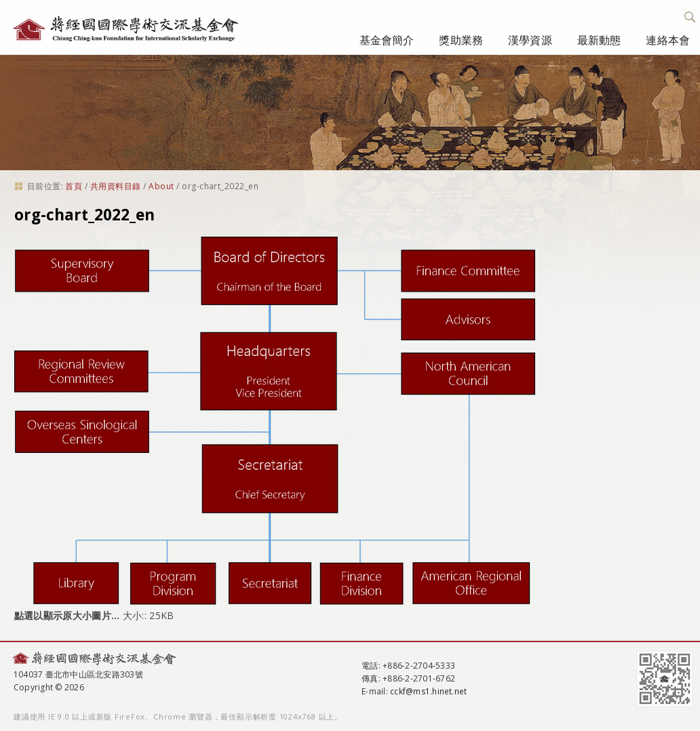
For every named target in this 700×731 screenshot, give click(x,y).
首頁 (74, 186)
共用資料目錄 (116, 186)
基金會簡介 (387, 40)
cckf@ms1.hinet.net (428, 691)
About (161, 186)
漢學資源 (530, 40)
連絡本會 (668, 40)
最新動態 (599, 40)
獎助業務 (461, 40)
